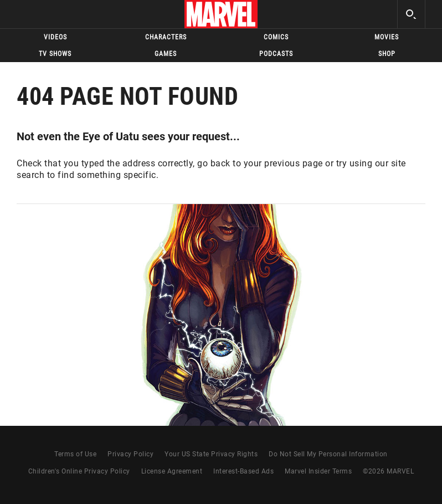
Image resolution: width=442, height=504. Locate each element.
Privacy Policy (130, 454)
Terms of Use (75, 454)
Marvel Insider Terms (318, 471)
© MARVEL (388, 471)
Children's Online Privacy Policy (79, 471)
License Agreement (172, 471)
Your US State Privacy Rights (211, 454)
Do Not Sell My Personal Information (328, 454)
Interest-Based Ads (243, 471)
